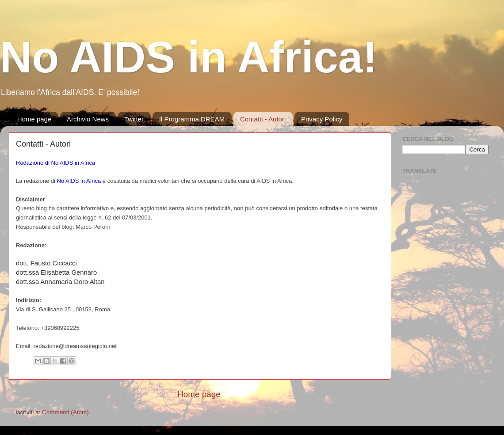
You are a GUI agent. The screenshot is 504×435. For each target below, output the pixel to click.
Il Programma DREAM (192, 119)
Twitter (134, 119)
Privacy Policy (322, 119)
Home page (34, 119)
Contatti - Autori (263, 119)
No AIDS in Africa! (189, 57)
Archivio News (88, 119)
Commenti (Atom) (65, 412)
